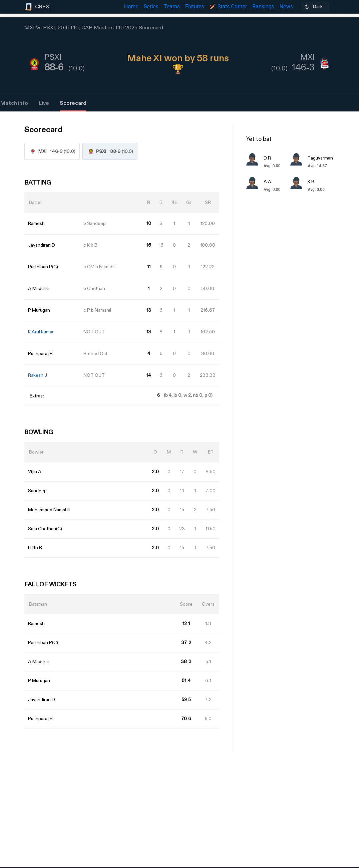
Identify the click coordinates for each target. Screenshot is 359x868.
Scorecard (73, 103)
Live (44, 103)
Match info (14, 103)
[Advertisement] (334, 482)
